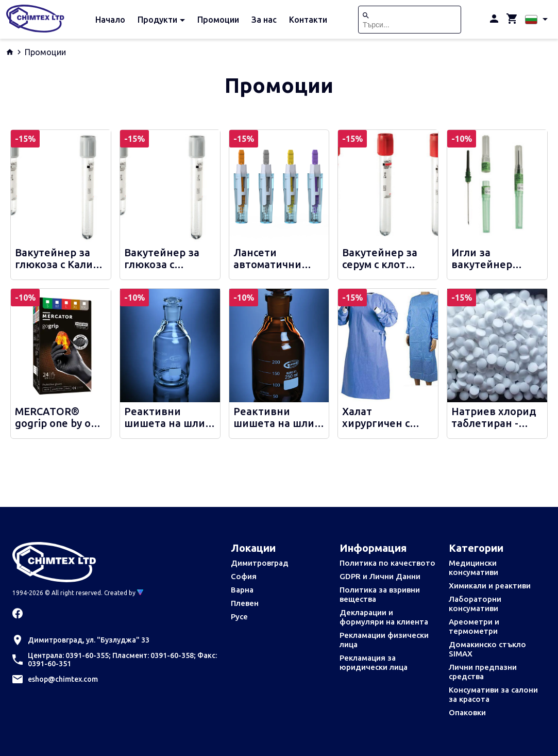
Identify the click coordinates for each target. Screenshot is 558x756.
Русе (239, 617)
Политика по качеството (387, 563)
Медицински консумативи (474, 568)
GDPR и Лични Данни (380, 576)
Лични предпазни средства (483, 672)
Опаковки (467, 712)
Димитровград (260, 563)
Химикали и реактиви (490, 586)
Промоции (218, 20)
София (244, 576)
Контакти (308, 20)
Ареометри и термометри (474, 626)
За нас (264, 20)
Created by (124, 593)
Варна (242, 590)
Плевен (245, 603)
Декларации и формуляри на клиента (384, 617)
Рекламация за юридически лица (374, 662)
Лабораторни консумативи (475, 604)
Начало (110, 20)
